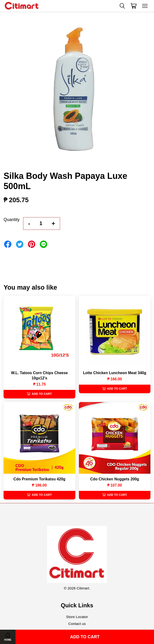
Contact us (77, 624)
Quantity (12, 220)
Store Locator (77, 617)
